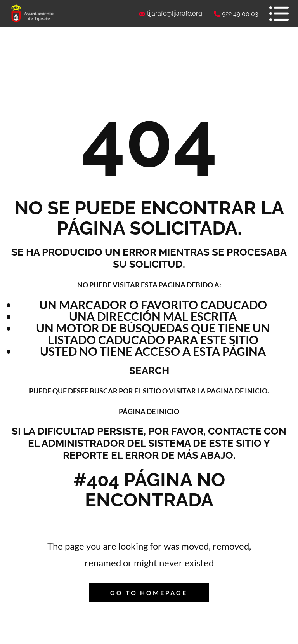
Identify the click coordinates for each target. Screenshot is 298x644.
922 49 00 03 (236, 14)
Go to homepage (149, 593)
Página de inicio (149, 411)
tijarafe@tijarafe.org (171, 14)
